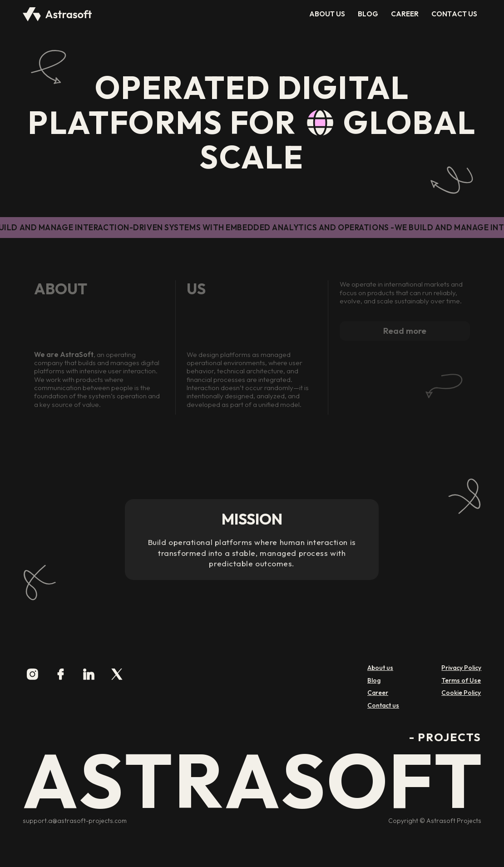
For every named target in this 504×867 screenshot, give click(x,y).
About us (380, 668)
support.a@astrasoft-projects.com (75, 821)
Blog (374, 681)
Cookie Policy (461, 693)
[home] (57, 14)
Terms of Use (461, 681)
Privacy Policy (461, 668)
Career (378, 693)
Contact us (383, 706)
